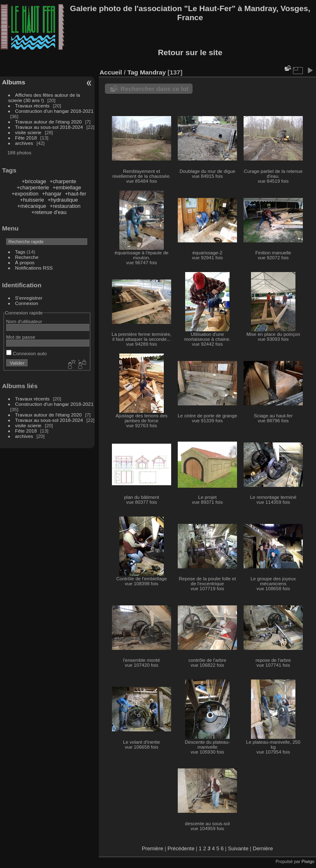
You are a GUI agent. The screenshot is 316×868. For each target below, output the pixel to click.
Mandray (153, 72)
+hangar (52, 194)
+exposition (25, 194)
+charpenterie (33, 187)
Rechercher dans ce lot (155, 89)
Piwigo (308, 861)
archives (24, 143)
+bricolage (34, 181)
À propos (25, 262)
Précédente (181, 848)
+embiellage (67, 187)
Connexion (27, 303)
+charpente (63, 181)
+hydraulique (63, 200)
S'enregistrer (29, 298)
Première (153, 848)
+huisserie (32, 200)
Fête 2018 (26, 138)
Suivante (238, 848)
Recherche (27, 257)
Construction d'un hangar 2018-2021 (55, 111)
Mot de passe (21, 337)
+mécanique (32, 206)
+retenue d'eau (49, 212)
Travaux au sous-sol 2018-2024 (49, 127)
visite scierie (28, 132)
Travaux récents (33, 106)
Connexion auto (27, 353)
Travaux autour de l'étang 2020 (49, 122)
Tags (20, 252)
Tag (132, 72)
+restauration (65, 206)
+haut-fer (76, 194)
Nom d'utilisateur (24, 321)
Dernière (263, 848)
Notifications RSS (34, 268)
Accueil (111, 72)
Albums (14, 82)
